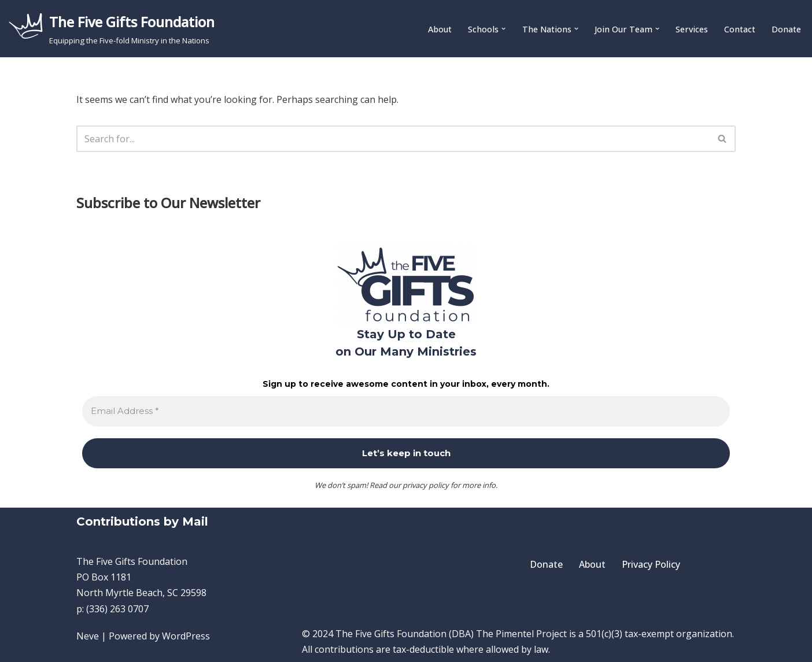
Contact (740, 29)
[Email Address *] (406, 411)
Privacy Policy (651, 564)
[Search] (393, 139)
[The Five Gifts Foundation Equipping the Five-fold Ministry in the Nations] (112, 29)
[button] (503, 29)
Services (692, 29)
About (440, 29)
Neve (88, 636)
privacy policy (426, 485)
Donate (786, 29)
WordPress (186, 636)
